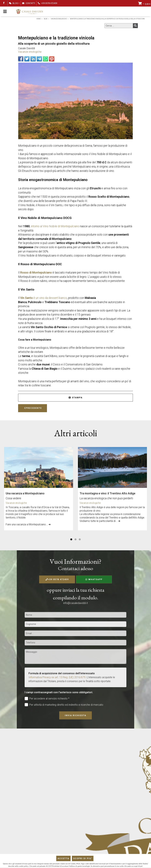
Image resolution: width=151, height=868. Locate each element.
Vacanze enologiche (30, 52)
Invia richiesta (75, 715)
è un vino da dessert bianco (44, 298)
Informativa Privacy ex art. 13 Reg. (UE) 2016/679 (57, 677)
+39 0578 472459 (57, 579)
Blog (13, 3)
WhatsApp (94, 579)
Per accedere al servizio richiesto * (47, 699)
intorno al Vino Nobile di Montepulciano (55, 226)
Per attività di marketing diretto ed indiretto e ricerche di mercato (64, 705)
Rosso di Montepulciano (36, 273)
